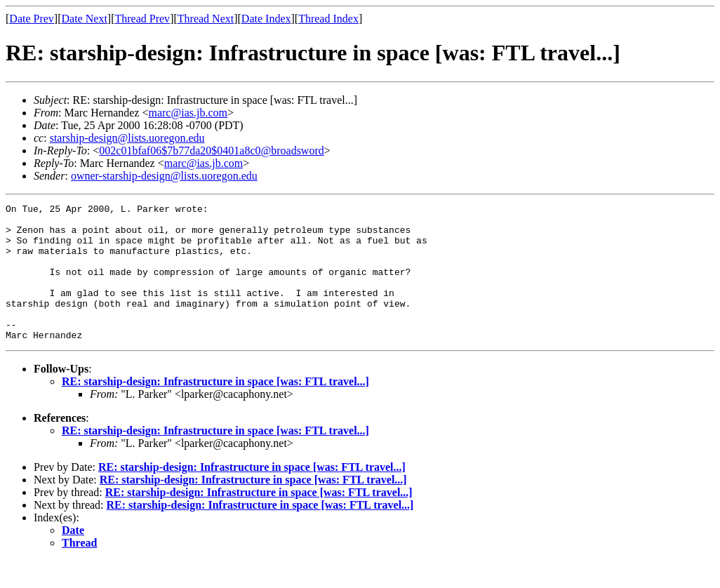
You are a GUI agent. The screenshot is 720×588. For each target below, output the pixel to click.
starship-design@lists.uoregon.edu (127, 138)
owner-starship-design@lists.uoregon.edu (164, 176)
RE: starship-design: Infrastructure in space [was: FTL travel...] (215, 409)
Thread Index (328, 19)
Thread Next (206, 19)
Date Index (266, 19)
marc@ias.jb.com (187, 113)
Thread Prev (142, 19)
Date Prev (32, 19)
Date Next (85, 19)
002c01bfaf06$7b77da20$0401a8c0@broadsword (211, 151)
